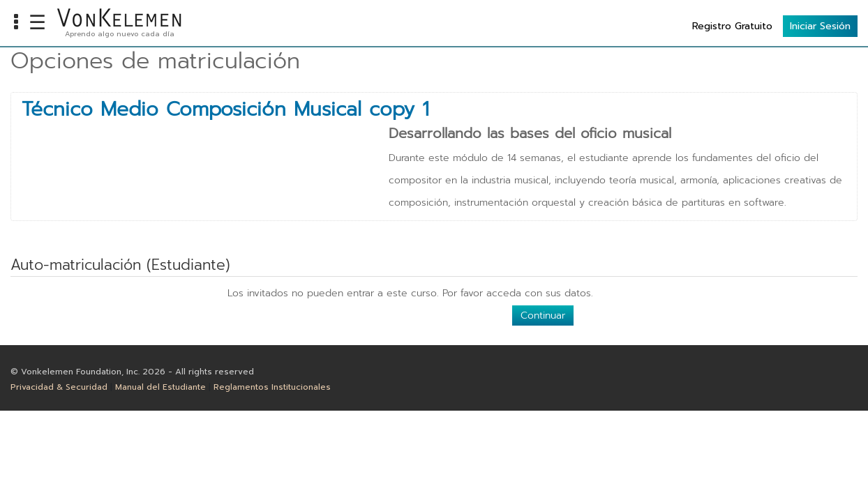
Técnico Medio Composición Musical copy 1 (225, 109)
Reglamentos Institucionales (272, 387)
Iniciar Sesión (820, 26)
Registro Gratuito (732, 26)
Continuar (543, 315)
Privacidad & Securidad (59, 387)
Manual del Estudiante (160, 387)
